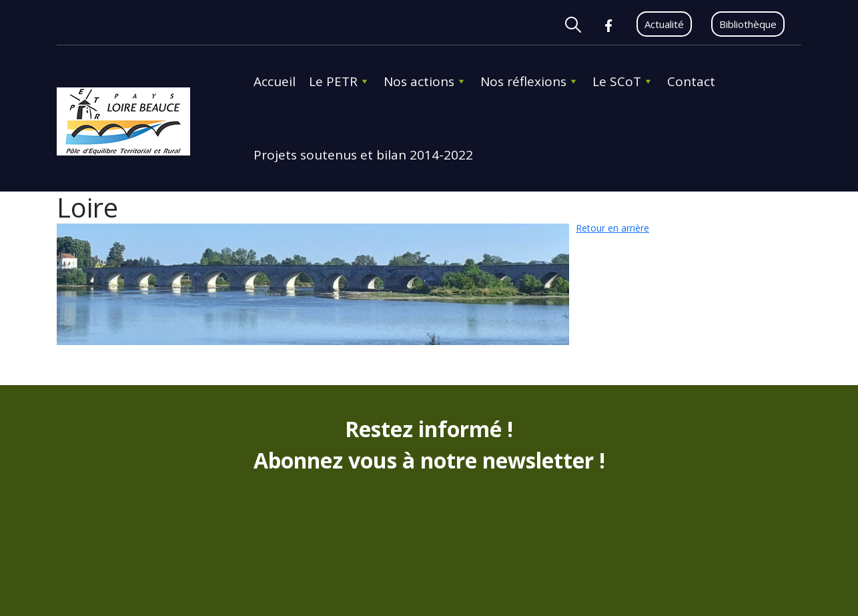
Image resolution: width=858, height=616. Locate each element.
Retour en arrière (612, 228)
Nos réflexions (530, 81)
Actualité (664, 24)
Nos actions (425, 81)
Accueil (275, 81)
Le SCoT (623, 81)
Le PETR (340, 81)
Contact (691, 81)
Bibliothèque (748, 24)
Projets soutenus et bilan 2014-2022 (363, 155)
